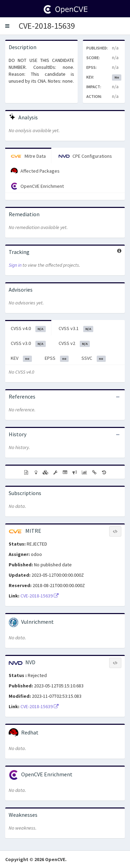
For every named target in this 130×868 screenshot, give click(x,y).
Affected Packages (35, 171)
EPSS (57, 358)
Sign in (15, 265)
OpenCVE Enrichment (37, 186)
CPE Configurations (85, 156)
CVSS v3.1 (76, 329)
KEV (21, 358)
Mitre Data (28, 156)
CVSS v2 (74, 344)
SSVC (94, 358)
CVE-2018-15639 (47, 26)
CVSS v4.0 (28, 329)
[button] (7, 26)
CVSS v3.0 (28, 344)
